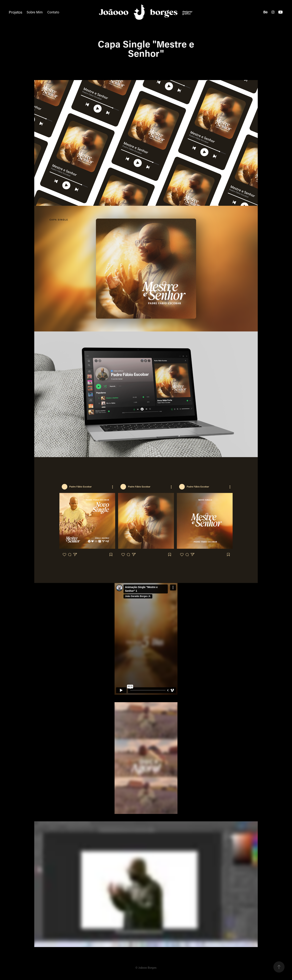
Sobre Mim (35, 12)
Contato (53, 12)
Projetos (15, 12)
